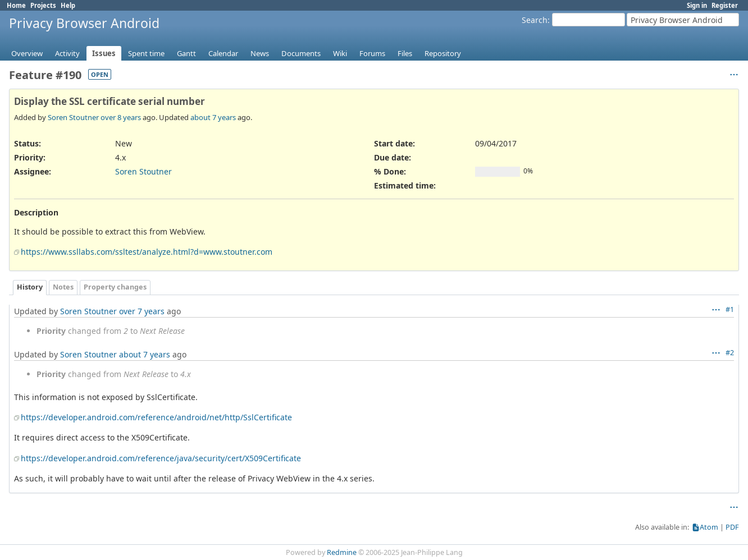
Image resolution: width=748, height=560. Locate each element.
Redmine (342, 552)
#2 (730, 353)
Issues (104, 53)
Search (535, 20)
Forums (372, 53)
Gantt (186, 53)
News (260, 53)
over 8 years (121, 117)
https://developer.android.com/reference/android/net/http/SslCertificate (156, 417)
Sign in (697, 5)
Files (405, 53)
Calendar (223, 53)
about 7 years (213, 117)
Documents (301, 53)
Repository (443, 53)
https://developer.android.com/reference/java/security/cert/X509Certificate (161, 458)
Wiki (340, 53)
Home (16, 5)
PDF (732, 527)
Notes (63, 287)
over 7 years (142, 311)
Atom (709, 527)
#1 (730, 309)
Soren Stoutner (73, 117)
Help (68, 5)
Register (725, 5)
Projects (43, 5)
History (30, 287)
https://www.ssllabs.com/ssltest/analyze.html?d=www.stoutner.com (147, 252)
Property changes (115, 287)
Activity (67, 53)
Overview (27, 53)
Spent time (146, 53)
